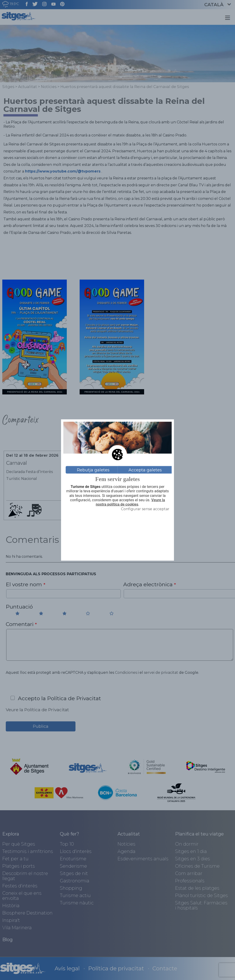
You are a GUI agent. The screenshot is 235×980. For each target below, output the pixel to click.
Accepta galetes (145, 470)
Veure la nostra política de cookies (130, 502)
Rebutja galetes (93, 470)
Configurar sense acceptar (145, 509)
